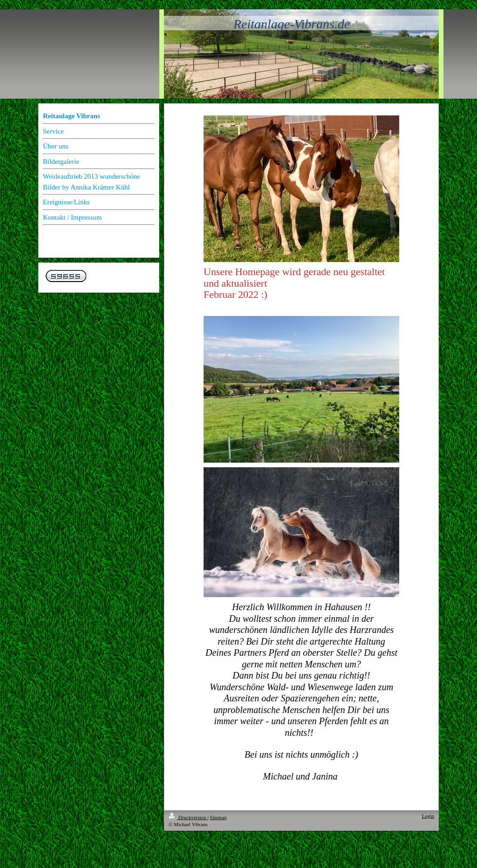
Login (428, 816)
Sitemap (218, 817)
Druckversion (188, 817)
